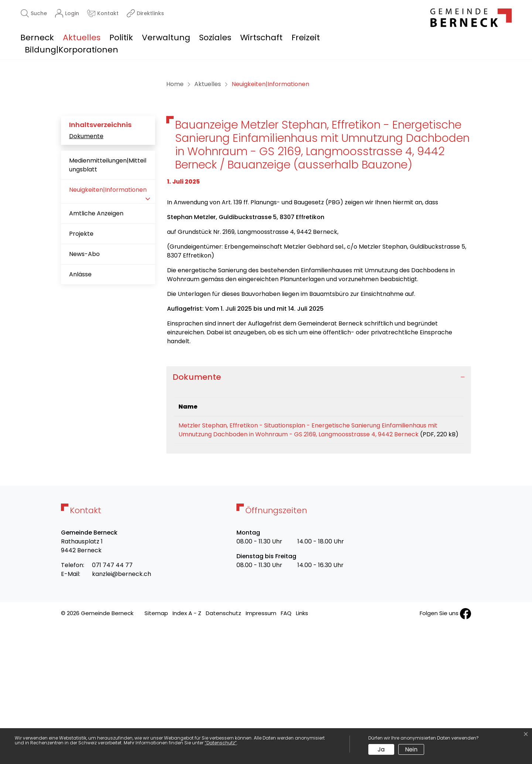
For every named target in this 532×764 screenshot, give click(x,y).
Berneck (37, 37)
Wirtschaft (261, 37)
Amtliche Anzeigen (96, 343)
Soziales (215, 37)
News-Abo (84, 384)
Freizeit (306, 37)
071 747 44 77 (112, 704)
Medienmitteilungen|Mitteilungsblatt (108, 295)
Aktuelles (82, 37)
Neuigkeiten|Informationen (108, 322)
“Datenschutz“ (221, 743)
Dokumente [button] (197, 507)
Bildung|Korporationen (71, 50)
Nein (411, 749)
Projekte (81, 363)
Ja (381, 749)
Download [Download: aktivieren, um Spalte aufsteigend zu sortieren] (441, 536)
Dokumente (86, 266)
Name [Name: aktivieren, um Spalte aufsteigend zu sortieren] (188, 536)
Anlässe (80, 404)
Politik (121, 37)
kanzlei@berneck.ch (122, 712)
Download (442, 556)
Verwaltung (166, 37)
